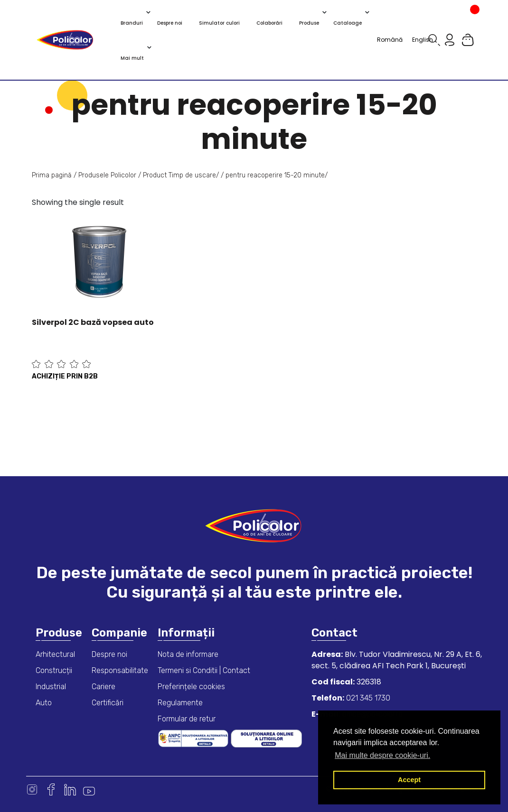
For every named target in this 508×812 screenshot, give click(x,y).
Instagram (32, 789)
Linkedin (70, 789)
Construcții (54, 670)
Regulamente (180, 703)
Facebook (51, 789)
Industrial (51, 687)
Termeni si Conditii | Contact (204, 670)
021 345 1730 (367, 698)
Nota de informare (188, 654)
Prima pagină (52, 175)
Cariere (103, 687)
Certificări (108, 703)
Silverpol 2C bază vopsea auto (93, 322)
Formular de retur (187, 719)
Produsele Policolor (107, 175)
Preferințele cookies (191, 687)
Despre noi (109, 654)
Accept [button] (409, 780)
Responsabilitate (120, 670)
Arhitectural (55, 654)
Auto (44, 703)
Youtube (89, 789)
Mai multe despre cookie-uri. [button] (382, 755)
